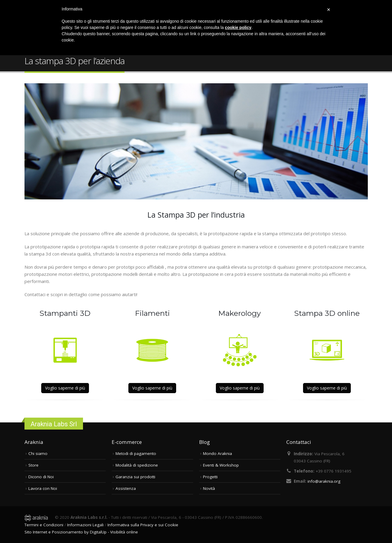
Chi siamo (38, 453)
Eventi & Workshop (221, 465)
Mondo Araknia (217, 453)
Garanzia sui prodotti (135, 477)
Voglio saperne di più (65, 388)
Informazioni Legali (85, 525)
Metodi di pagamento (136, 453)
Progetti (210, 477)
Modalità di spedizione (137, 465)
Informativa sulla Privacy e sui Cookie (143, 525)
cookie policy (238, 27)
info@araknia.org (324, 481)
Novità (209, 488)
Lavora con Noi (43, 488)
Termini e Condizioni (44, 525)
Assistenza (126, 488)
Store (33, 465)
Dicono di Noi (41, 477)
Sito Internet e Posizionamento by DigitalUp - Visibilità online (81, 532)
